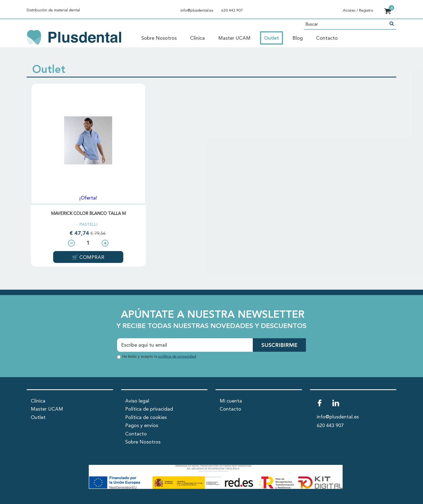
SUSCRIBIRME (279, 346)
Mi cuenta (231, 401)
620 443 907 (232, 11)
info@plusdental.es (197, 11)
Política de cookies (146, 418)
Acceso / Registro (358, 11)
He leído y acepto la (159, 357)
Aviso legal (137, 401)
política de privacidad (177, 357)
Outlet (272, 38)
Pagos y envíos (142, 426)
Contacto (327, 38)
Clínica (197, 38)
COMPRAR (91, 258)
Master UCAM (234, 38)
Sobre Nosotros (159, 38)
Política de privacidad (149, 409)
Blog (298, 38)
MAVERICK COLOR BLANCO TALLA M (88, 214)
